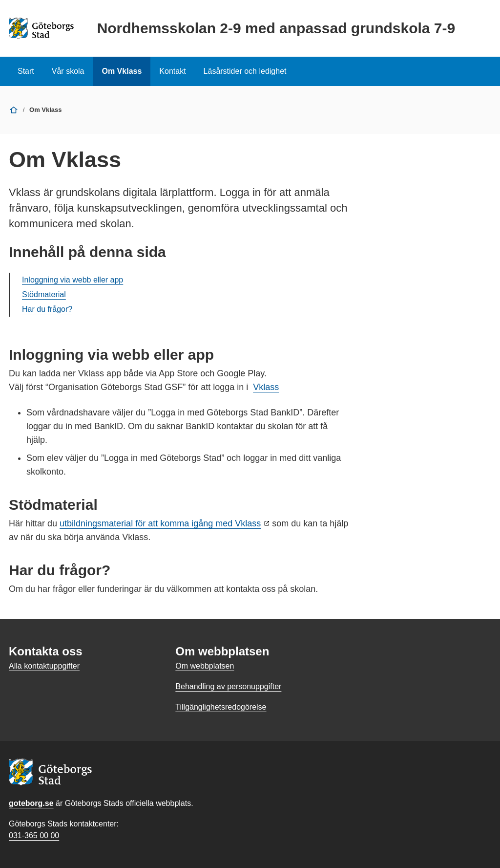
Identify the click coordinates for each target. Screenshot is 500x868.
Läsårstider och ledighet (245, 71)
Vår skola (68, 71)
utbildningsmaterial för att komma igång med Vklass (160, 523)
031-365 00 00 (34, 835)
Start (26, 71)
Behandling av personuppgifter (228, 686)
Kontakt (172, 71)
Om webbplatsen (205, 666)
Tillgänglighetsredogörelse (221, 707)
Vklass (266, 387)
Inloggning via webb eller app (73, 280)
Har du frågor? (47, 309)
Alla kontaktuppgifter (44, 666)
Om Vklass (122, 71)
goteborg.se (31, 803)
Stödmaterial (44, 294)
